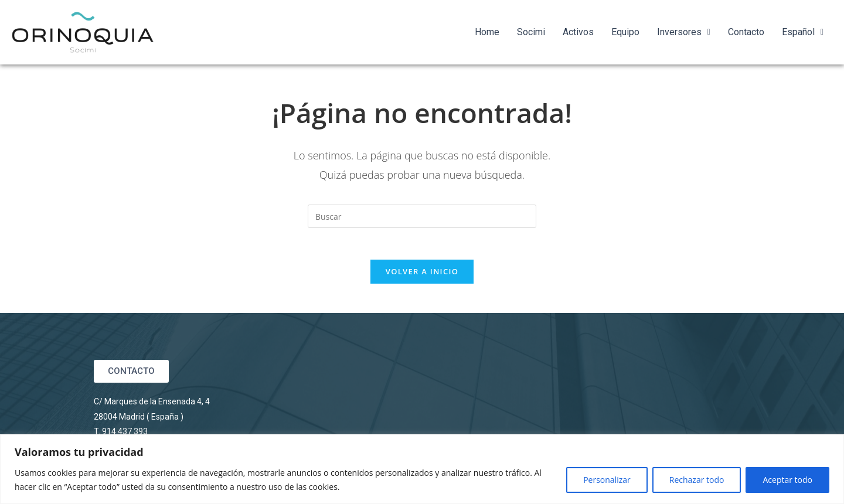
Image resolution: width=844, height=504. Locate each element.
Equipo (625, 32)
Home (487, 32)
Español (803, 32)
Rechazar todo (697, 480)
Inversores (684, 32)
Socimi (531, 32)
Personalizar (607, 480)
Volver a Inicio (422, 275)
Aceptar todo (787, 480)
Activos (578, 32)
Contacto (746, 32)
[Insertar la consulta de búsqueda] (422, 216)
